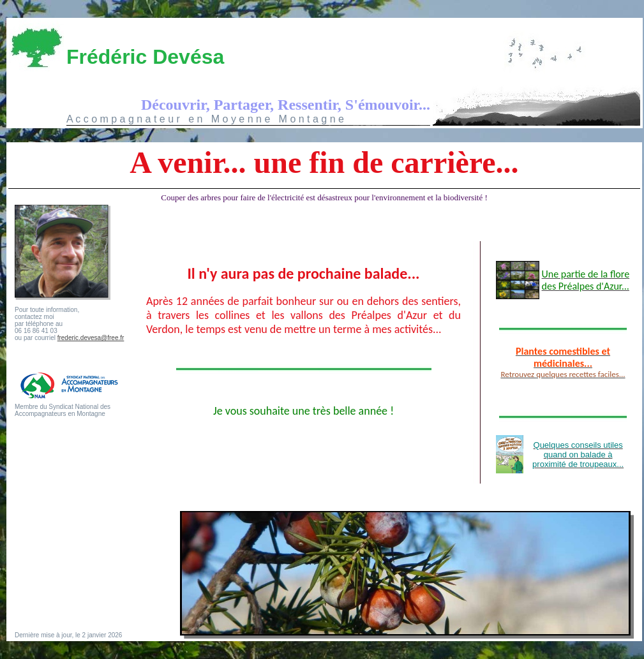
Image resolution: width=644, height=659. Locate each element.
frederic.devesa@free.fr (91, 338)
